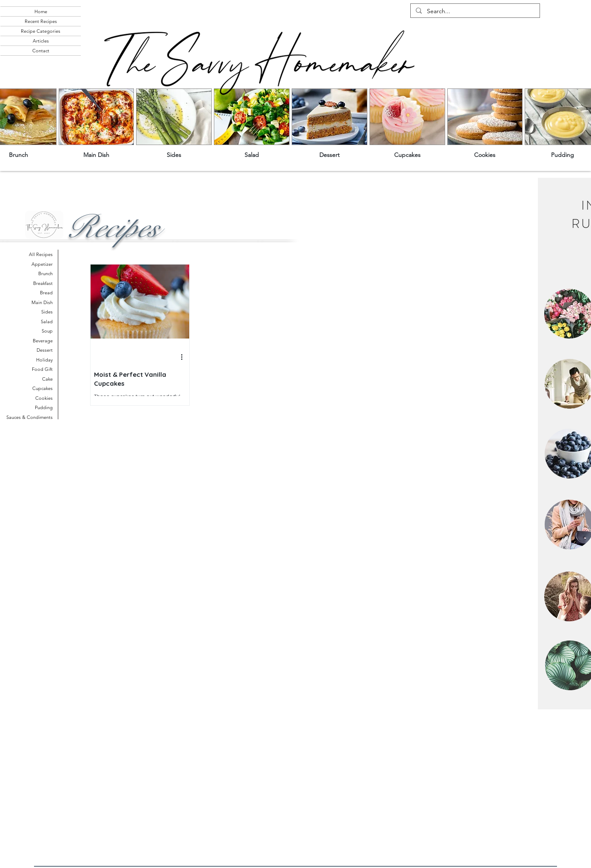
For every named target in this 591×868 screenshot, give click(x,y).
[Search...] (474, 11)
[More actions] (185, 357)
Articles (41, 41)
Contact (41, 51)
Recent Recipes (41, 21)
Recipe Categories (41, 31)
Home (41, 11)
